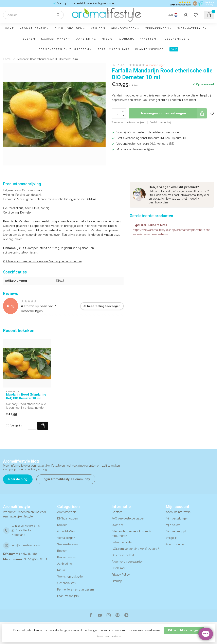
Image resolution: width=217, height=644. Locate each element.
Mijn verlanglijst (176, 531)
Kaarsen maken (55, 39)
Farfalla (118, 65)
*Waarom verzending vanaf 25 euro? (135, 549)
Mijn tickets (173, 525)
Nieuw (107, 39)
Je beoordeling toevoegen (102, 306)
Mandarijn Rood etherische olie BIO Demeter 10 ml (48, 59)
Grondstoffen (124, 28)
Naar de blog (18, 479)
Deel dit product (160, 122)
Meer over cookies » (109, 636)
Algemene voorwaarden (127, 562)
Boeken (29, 39)
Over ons (118, 525)
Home (10, 28)
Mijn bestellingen (177, 518)
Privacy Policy (121, 575)
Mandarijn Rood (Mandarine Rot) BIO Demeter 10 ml (26, 396)
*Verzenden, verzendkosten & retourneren (131, 534)
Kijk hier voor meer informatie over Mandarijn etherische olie (42, 261)
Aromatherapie (33, 28)
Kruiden (98, 28)
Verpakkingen (157, 28)
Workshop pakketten (138, 39)
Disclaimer (119, 568)
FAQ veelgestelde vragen (128, 518)
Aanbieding (86, 39)
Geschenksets (177, 39)
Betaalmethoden (122, 542)
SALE (174, 49)
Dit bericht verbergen (184, 630)
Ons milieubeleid (123, 555)
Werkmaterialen (192, 28)
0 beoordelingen (156, 65)
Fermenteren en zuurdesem (64, 49)
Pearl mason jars (114, 49)
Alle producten (176, 544)
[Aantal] (32, 426)
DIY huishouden (69, 28)
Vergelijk (16, 426)
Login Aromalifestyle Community (66, 479)
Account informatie (178, 512)
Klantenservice (149, 49)
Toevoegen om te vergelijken (128, 122)
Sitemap (117, 581)
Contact (117, 512)
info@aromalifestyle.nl (26, 545)
